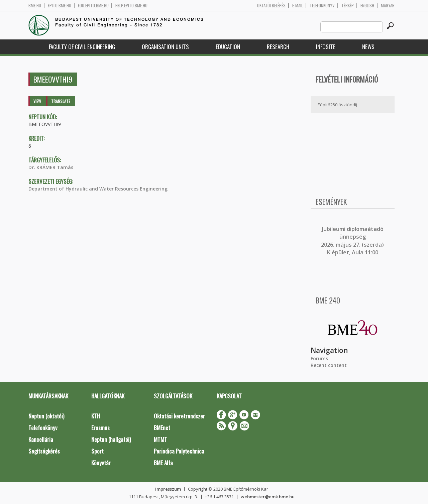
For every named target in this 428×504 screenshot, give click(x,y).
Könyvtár (101, 463)
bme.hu (35, 6)
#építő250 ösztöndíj (337, 105)
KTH (96, 416)
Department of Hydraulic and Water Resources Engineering (98, 189)
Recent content (329, 365)
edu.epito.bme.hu (93, 6)
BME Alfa (163, 463)
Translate (61, 101)
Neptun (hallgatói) (111, 439)
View (37, 101)
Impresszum (168, 489)
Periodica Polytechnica (179, 451)
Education (228, 47)
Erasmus (100, 428)
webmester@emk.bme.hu (268, 497)
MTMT (160, 439)
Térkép (348, 6)
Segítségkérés (44, 451)
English (367, 6)
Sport (97, 451)
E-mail (298, 6)
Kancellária (41, 439)
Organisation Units (165, 47)
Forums (319, 358)
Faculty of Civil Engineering (82, 47)
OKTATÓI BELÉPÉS (271, 6)
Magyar (388, 6)
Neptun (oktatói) (46, 416)
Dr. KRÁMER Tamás (51, 167)
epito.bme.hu (60, 6)
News (368, 47)
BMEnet (162, 428)
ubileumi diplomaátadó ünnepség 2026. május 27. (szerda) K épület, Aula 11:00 (352, 241)
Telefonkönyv (322, 6)
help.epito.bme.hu (131, 6)
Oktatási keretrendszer (179, 416)
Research (278, 47)
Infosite (326, 47)
